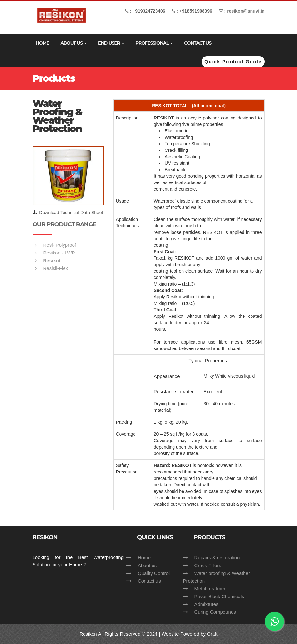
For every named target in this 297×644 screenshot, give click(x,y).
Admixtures (207, 604)
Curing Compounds (215, 612)
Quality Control (154, 573)
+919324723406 (149, 11)
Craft (212, 634)
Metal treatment (211, 589)
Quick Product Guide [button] (233, 62)
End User (111, 43)
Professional (154, 43)
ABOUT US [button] (74, 43)
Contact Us (198, 43)
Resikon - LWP (59, 253)
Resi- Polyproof (60, 245)
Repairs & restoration (217, 558)
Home (43, 43)
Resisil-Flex (56, 268)
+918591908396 (196, 11)
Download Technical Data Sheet (71, 213)
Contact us (149, 581)
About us (147, 565)
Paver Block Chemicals (219, 596)
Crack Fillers (208, 565)
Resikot (52, 260)
